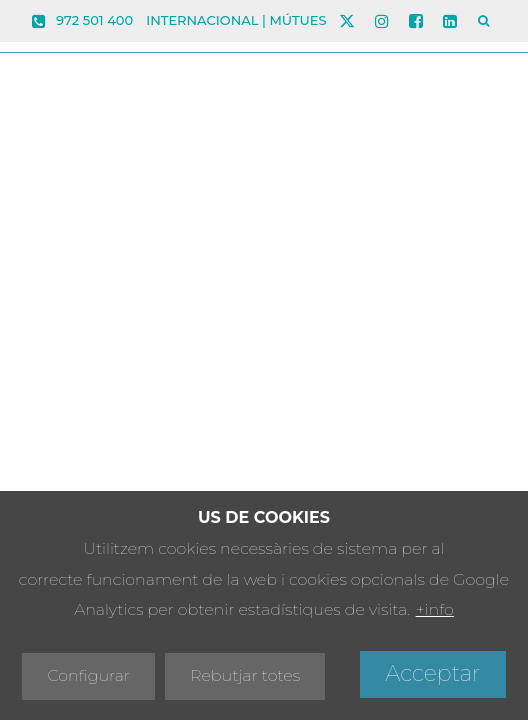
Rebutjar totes (245, 675)
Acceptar (432, 673)
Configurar (88, 675)
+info (435, 609)
